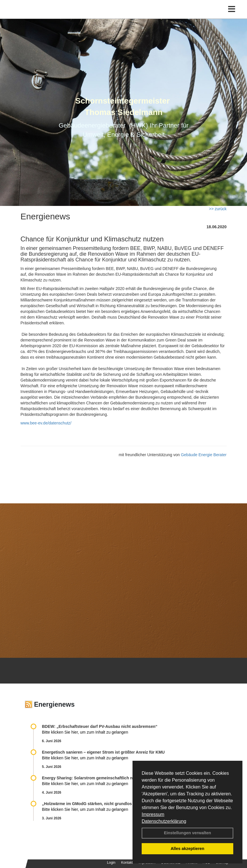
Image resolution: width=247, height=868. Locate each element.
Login (111, 863)
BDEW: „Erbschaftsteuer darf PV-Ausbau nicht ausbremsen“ (100, 726)
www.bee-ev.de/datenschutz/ (46, 423)
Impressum (153, 814)
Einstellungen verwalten (188, 833)
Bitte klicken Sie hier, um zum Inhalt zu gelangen (85, 732)
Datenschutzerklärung (164, 821)
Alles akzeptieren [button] (187, 849)
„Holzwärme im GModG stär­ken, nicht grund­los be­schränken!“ (102, 804)
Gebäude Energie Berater (204, 455)
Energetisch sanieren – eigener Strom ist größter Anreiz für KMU (103, 752)
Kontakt (127, 863)
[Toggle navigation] (232, 9)
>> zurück (218, 209)
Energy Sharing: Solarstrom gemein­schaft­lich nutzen (93, 778)
